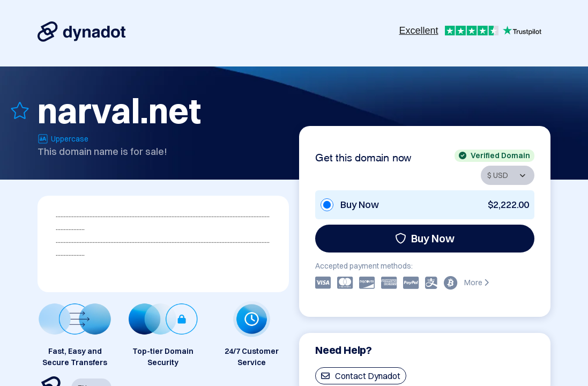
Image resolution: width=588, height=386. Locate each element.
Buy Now (425, 238)
